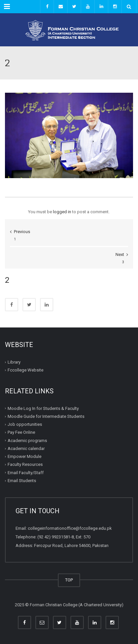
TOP (69, 580)
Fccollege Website (25, 370)
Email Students (22, 481)
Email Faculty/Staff (26, 473)
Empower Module (24, 456)
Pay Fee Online (21, 432)
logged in (62, 212)
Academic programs (27, 441)
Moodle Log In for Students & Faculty (43, 408)
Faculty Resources (25, 464)
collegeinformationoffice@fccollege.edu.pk (70, 528)
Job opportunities (25, 424)
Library (14, 362)
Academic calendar (26, 448)
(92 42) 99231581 (54, 537)
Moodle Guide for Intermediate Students (46, 416)
